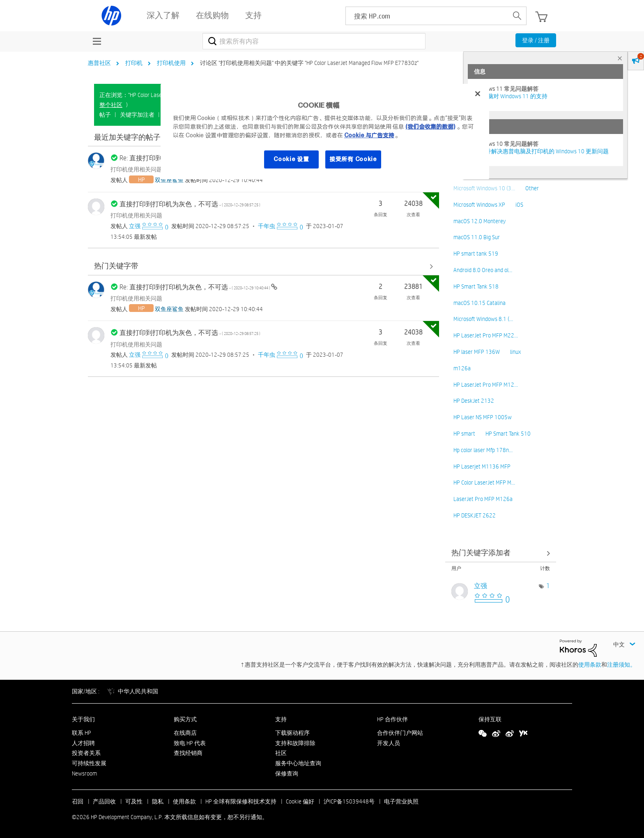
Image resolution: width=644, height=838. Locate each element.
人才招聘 (83, 743)
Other (532, 188)
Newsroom (84, 773)
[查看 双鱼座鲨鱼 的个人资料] (169, 180)
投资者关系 (86, 753)
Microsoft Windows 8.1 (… (483, 319)
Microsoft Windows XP (479, 205)
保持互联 (490, 719)
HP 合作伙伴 (392, 719)
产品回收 (104, 801)
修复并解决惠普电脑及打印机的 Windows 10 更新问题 (541, 151)
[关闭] (478, 94)
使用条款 (590, 665)
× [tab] (620, 58)
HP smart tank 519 (476, 254)
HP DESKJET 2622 (475, 515)
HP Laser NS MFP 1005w (483, 417)
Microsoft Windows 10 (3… (484, 188)
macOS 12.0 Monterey (480, 221)
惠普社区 (99, 63)
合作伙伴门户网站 (400, 733)
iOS (519, 205)
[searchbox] (427, 16)
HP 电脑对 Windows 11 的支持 (511, 96)
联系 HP (82, 733)
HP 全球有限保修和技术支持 (241, 801)
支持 (281, 719)
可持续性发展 (89, 763)
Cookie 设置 (291, 159)
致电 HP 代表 (190, 743)
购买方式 (185, 719)
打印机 (134, 63)
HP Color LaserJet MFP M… (484, 482)
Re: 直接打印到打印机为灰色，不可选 (195, 287)
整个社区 (111, 105)
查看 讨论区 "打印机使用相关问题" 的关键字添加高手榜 (501, 553)
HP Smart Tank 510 (508, 434)
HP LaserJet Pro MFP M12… (486, 385)
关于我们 (83, 719)
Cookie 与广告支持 (369, 135)
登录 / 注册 (536, 40)
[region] (325, 132)
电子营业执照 (401, 801)
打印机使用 (171, 63)
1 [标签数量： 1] (548, 586)
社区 (281, 753)
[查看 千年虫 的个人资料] (267, 226)
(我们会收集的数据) (430, 127)
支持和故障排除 (295, 743)
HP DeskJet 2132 (474, 401)
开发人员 (389, 743)
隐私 (158, 801)
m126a (462, 368)
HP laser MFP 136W (477, 352)
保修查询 (287, 773)
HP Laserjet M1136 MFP (482, 466)
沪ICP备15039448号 (349, 801)
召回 (78, 801)
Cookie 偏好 (300, 801)
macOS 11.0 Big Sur (477, 237)
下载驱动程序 (292, 733)
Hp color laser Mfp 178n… (483, 450)
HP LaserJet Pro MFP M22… (486, 335)
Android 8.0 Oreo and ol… (483, 270)
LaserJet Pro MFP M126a (483, 499)
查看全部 (263, 267)
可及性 (134, 801)
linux (515, 352)
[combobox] (314, 41)
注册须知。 (621, 665)
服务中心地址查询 (298, 763)
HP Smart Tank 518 (476, 286)
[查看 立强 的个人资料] (135, 226)
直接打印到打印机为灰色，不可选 (190, 204)
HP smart (464, 434)
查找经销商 (188, 753)
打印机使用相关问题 (136, 169)
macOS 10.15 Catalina (480, 303)
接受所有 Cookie (353, 159)
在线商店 (185, 733)
